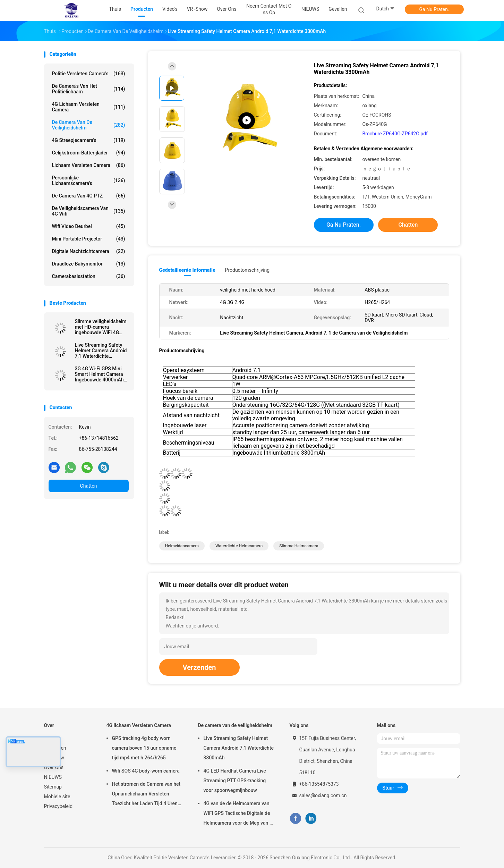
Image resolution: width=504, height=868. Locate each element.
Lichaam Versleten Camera (89, 165)
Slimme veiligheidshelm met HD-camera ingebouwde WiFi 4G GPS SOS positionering (101, 327)
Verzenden (199, 667)
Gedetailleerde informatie (187, 270)
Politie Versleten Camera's (89, 74)
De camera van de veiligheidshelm (89, 125)
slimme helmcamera (299, 546)
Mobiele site (57, 797)
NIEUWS (53, 777)
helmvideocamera (182, 546)
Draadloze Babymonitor (89, 264)
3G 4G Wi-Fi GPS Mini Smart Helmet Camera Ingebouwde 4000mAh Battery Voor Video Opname (99, 374)
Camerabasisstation (89, 276)
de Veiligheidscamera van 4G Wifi (89, 211)
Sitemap (53, 787)
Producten (55, 748)
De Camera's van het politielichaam (89, 89)
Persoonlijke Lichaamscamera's (89, 180)
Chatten (89, 486)
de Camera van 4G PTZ (89, 196)
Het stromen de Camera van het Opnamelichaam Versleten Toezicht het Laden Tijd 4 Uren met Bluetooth (146, 795)
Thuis (50, 738)
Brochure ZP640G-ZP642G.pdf (395, 134)
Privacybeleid (58, 806)
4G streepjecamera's (89, 140)
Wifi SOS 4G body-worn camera (146, 771)
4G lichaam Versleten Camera (89, 107)
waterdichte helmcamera (239, 546)
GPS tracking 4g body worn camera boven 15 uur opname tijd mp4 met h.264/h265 (144, 748)
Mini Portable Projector (89, 239)
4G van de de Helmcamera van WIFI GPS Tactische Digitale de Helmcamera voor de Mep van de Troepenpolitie (239, 814)
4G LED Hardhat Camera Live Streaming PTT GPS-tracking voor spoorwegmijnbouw (235, 781)
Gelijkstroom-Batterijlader (89, 153)
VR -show (54, 758)
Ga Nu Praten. (434, 9)
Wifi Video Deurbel (89, 226)
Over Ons (54, 767)
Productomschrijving (247, 270)
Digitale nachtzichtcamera (89, 251)
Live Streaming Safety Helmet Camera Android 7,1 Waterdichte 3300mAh (101, 351)
